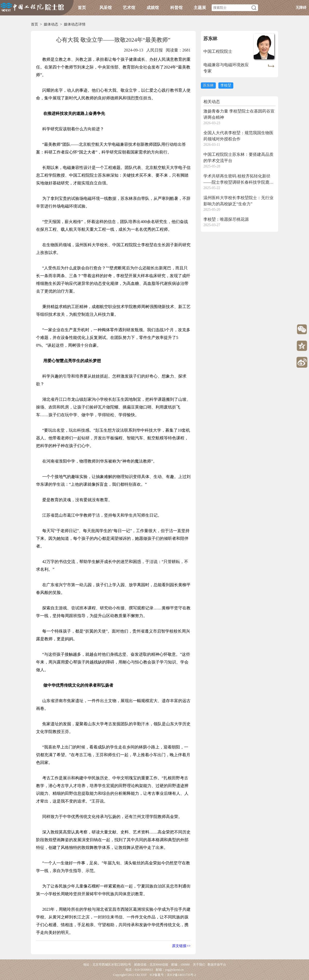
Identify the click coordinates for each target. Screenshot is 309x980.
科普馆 (176, 8)
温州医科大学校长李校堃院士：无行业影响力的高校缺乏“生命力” (238, 201)
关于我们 (199, 965)
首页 (82, 8)
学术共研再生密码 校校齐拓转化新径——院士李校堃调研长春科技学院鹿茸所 (238, 180)
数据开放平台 (217, 965)
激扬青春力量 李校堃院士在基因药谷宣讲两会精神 (239, 114)
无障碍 (301, 8)
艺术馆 (129, 8)
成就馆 (153, 8)
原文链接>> (181, 946)
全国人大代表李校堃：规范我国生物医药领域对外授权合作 (238, 136)
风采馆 (106, 8)
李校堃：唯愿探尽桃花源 (226, 219)
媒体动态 (51, 24)
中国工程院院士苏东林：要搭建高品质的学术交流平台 (238, 157)
